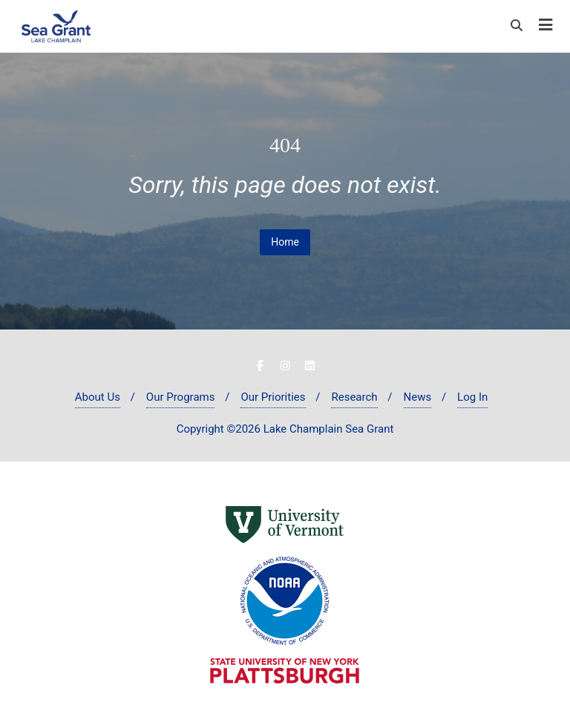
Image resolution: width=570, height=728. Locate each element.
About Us (98, 397)
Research (354, 397)
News (418, 397)
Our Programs (181, 397)
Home (285, 242)
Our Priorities (273, 397)
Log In (472, 397)
